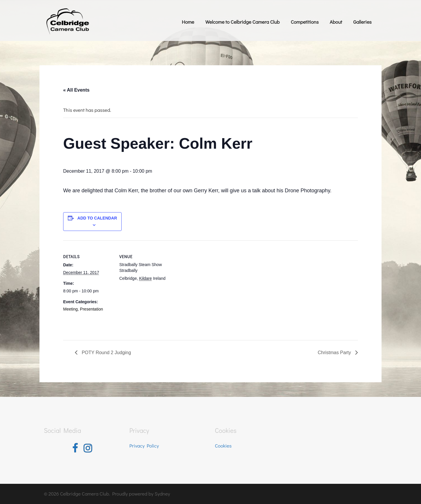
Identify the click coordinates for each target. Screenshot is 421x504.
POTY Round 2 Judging (106, 353)
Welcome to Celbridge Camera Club (242, 22)
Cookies (223, 446)
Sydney (162, 494)
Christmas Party (335, 353)
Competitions (304, 22)
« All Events (76, 90)
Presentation (92, 309)
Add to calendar (97, 218)
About (336, 22)
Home (188, 22)
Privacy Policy (144, 446)
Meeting (70, 309)
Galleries (362, 22)
